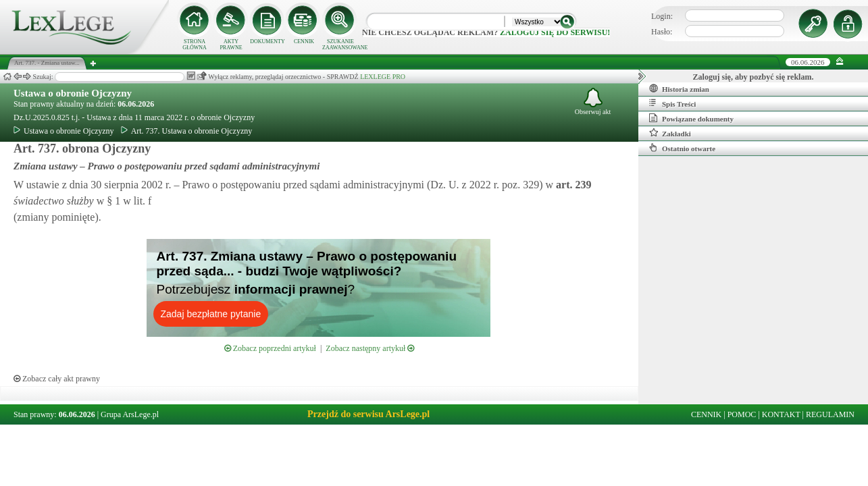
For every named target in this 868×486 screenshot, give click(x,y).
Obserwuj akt (593, 102)
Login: (662, 16)
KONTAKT (781, 414)
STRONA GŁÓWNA (195, 45)
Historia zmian (679, 88)
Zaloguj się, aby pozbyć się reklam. (754, 77)
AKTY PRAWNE (231, 45)
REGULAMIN (830, 414)
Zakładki (670, 133)
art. (572, 185)
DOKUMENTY (267, 42)
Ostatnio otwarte (682, 148)
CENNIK (304, 42)
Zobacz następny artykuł (370, 348)
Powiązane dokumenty (691, 118)
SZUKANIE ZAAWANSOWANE (340, 45)
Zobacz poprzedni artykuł (270, 348)
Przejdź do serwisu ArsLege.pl (368, 414)
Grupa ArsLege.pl (130, 414)
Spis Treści (672, 103)
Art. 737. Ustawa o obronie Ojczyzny (187, 131)
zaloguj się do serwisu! (555, 32)
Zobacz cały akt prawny (57, 379)
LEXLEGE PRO (383, 77)
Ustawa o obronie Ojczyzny (73, 93)
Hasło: (662, 32)
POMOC (742, 414)
